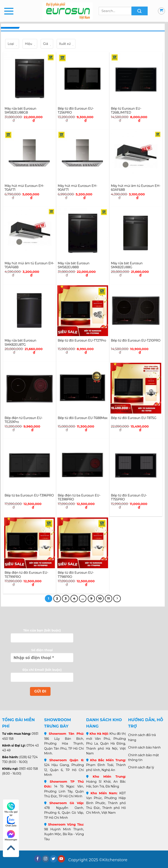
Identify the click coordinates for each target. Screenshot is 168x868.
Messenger (11, 836)
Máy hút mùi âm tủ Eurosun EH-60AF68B (136, 188)
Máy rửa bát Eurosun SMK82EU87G (20, 342)
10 (100, 598)
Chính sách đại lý (141, 767)
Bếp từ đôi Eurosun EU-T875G (134, 418)
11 (108, 598)
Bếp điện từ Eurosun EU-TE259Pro (24, 420)
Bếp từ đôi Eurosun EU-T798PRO (76, 575)
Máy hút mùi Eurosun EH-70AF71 (24, 188)
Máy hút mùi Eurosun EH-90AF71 (78, 188)
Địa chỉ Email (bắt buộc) (42, 677)
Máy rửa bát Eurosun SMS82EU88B (74, 265)
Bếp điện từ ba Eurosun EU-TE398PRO (79, 497)
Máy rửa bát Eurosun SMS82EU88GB (20, 110)
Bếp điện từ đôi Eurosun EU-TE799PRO (26, 575)
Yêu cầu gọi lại (11, 808)
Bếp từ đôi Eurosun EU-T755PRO (129, 497)
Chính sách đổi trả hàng (142, 737)
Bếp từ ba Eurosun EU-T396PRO (29, 495)
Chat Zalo (11, 822)
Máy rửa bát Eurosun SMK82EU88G (127, 265)
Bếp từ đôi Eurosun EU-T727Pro (82, 340)
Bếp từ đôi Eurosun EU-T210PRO (136, 340)
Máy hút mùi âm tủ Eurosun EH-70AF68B (29, 265)
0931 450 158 (28, 769)
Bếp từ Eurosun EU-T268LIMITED (126, 110)
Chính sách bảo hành (144, 747)
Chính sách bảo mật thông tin (144, 758)
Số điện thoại (42, 657)
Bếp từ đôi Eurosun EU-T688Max (83, 418)
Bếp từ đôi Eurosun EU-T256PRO (76, 110)
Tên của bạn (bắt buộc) (42, 637)
